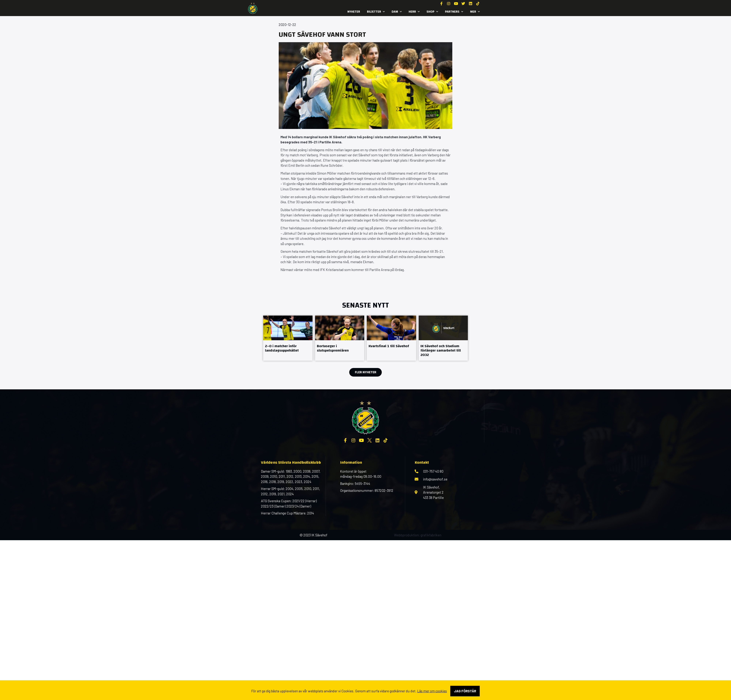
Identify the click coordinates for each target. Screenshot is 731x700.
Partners (454, 12)
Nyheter (354, 12)
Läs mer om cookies (432, 691)
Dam (397, 12)
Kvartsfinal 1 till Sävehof (389, 346)
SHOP (432, 12)
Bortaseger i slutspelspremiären (333, 348)
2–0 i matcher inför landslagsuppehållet (282, 348)
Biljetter (376, 12)
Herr (414, 12)
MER (475, 12)
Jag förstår (465, 691)
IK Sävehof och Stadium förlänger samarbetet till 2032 (441, 350)
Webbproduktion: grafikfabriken (418, 535)
